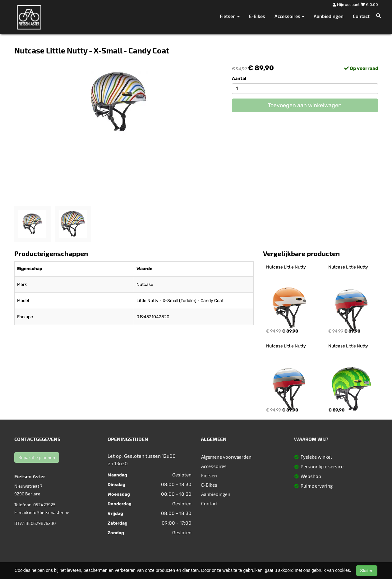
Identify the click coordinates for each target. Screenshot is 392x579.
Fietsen (209, 476)
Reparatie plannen (37, 457)
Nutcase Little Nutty (286, 267)
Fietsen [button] (230, 16)
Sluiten (367, 571)
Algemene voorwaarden (226, 457)
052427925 (44, 505)
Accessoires (214, 466)
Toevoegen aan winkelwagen (305, 105)
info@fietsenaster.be (49, 512)
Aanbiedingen (329, 16)
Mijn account (347, 5)
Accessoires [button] (289, 16)
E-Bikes (257, 16)
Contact (361, 16)
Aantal (239, 78)
